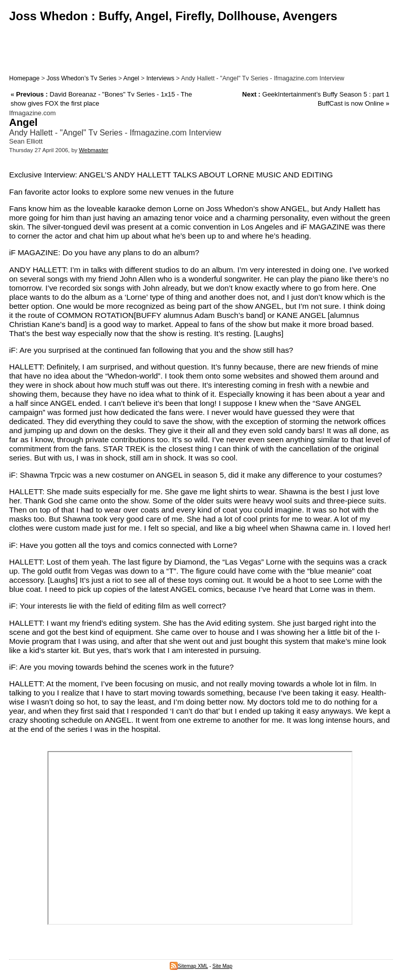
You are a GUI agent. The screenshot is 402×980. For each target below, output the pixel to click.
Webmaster (93, 150)
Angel (131, 78)
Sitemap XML (189, 966)
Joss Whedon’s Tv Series (81, 78)
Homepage (24, 78)
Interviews (160, 78)
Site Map (222, 966)
